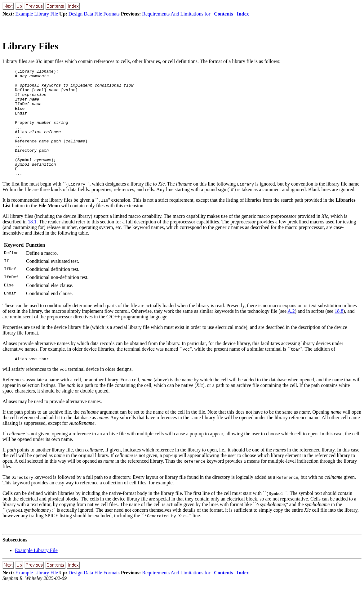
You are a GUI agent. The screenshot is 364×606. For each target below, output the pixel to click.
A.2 (291, 332)
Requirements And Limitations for (176, 14)
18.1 (32, 243)
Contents (223, 14)
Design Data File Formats (94, 14)
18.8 (339, 332)
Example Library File (37, 14)
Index (243, 14)
